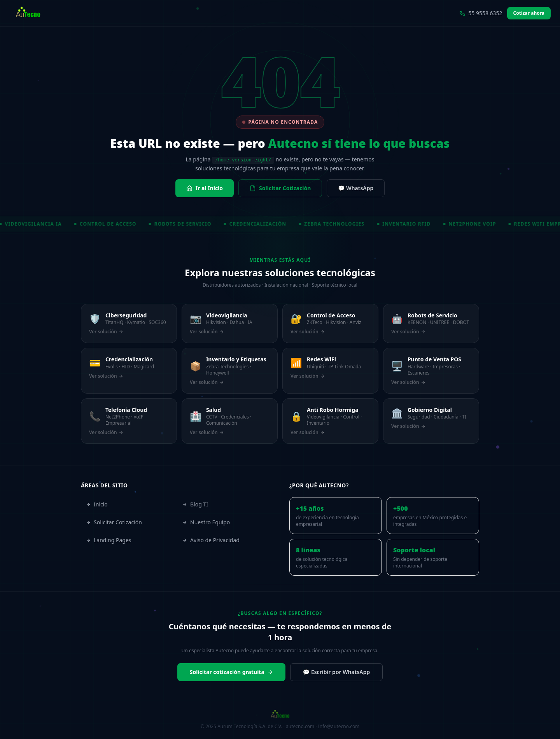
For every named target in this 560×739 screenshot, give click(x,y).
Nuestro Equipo (206, 522)
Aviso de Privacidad (211, 540)
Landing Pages (109, 540)
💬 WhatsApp (356, 188)
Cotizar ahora (529, 13)
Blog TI (195, 504)
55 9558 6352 (481, 13)
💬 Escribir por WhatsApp (336, 672)
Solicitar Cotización (280, 188)
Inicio (97, 504)
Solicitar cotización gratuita (231, 672)
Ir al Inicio (205, 188)
